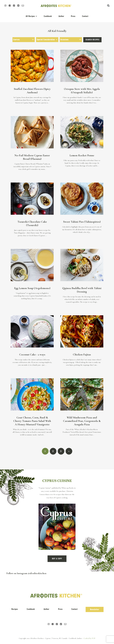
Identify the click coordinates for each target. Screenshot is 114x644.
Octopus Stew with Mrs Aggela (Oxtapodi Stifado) (82, 91)
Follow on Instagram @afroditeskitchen (26, 573)
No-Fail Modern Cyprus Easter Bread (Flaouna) (32, 157)
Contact (85, 16)
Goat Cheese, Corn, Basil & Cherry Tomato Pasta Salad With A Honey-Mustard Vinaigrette (32, 421)
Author (61, 16)
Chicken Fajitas (82, 354)
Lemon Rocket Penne (82, 155)
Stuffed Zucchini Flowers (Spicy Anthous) (32, 91)
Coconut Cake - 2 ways (32, 354)
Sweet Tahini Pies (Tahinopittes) (82, 222)
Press (73, 16)
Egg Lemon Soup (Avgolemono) (32, 288)
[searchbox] (24, 40)
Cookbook (48, 16)
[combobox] (24, 40)
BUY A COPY (57, 559)
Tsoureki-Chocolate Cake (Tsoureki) (32, 223)
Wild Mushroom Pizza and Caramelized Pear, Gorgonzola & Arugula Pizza (82, 421)
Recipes (15, 609)
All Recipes (30, 16)
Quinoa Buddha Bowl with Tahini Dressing (82, 290)
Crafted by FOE (89, 638)
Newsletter (95, 609)
